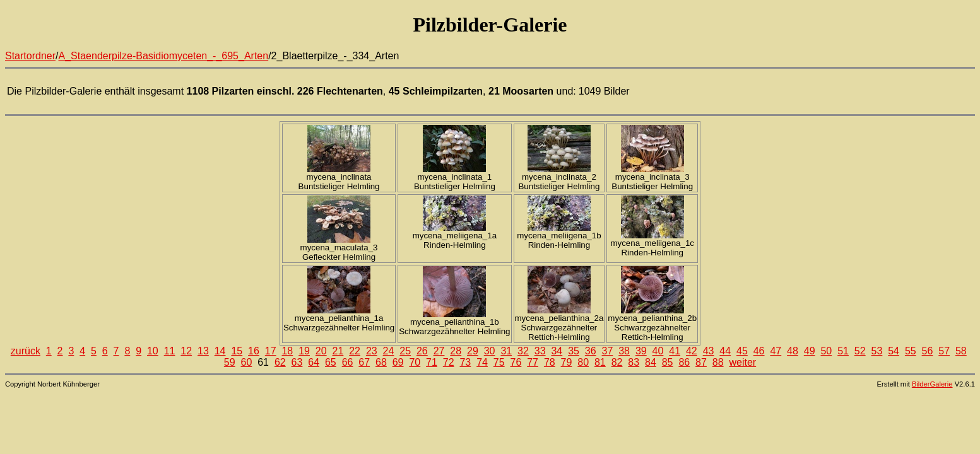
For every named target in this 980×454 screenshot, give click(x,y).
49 (810, 351)
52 (860, 351)
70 (415, 362)
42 (692, 351)
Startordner (30, 56)
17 (271, 351)
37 (608, 351)
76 (516, 362)
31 (506, 351)
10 (153, 351)
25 (405, 351)
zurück (26, 351)
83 (634, 362)
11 (170, 351)
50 (826, 351)
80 (583, 362)
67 (364, 362)
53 (877, 351)
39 (641, 351)
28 (456, 351)
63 (297, 362)
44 (725, 351)
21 (338, 351)
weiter (742, 362)
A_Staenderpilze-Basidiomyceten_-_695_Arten (164, 56)
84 (651, 362)
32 (523, 351)
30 (490, 351)
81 (600, 362)
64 (314, 362)
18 (287, 351)
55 (911, 351)
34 (557, 351)
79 (567, 362)
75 (499, 362)
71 (432, 362)
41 (675, 351)
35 (574, 351)
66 (348, 362)
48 (793, 351)
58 (961, 351)
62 (280, 362)
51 (843, 351)
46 (759, 351)
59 (230, 362)
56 (928, 351)
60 (247, 362)
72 (449, 362)
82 (617, 362)
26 (422, 351)
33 (540, 351)
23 (372, 351)
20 (321, 351)
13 (203, 351)
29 (473, 351)
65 (331, 362)
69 (398, 362)
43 (709, 351)
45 (742, 351)
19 (304, 351)
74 (482, 362)
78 (550, 362)
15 (237, 351)
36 (591, 351)
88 (718, 362)
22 (355, 351)
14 (220, 351)
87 (701, 362)
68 (381, 362)
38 (624, 351)
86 (684, 362)
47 (776, 351)
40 (658, 351)
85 (668, 362)
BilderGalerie (932, 384)
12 (186, 351)
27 (439, 351)
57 (944, 351)
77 (533, 362)
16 (254, 351)
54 (894, 351)
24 (389, 351)
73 (465, 362)
